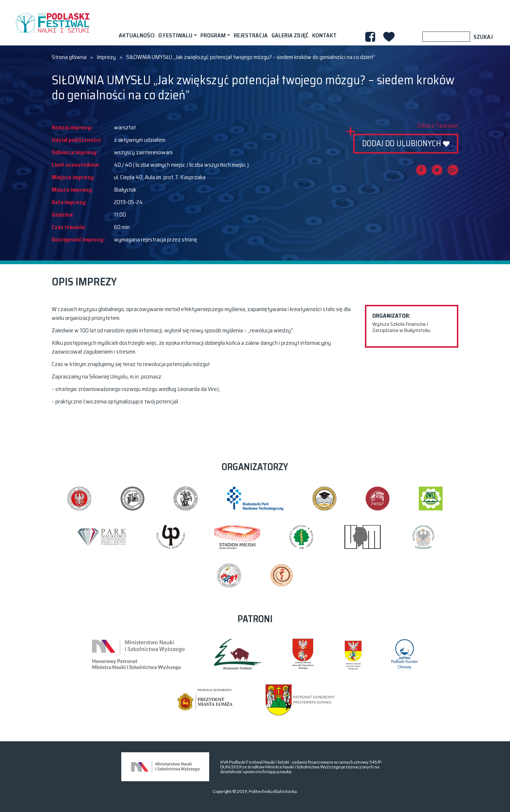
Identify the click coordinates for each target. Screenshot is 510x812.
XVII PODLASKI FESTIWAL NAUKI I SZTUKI (52, 23)
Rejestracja (251, 35)
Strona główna (69, 57)
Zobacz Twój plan (438, 126)
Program (213, 35)
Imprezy (106, 57)
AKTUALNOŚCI (137, 35)
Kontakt (324, 35)
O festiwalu (175, 35)
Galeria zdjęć (290, 35)
